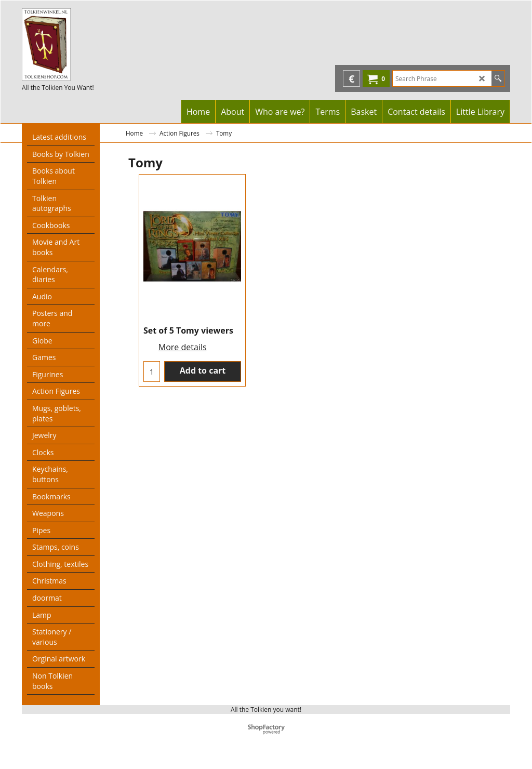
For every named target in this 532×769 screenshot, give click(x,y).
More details (183, 347)
